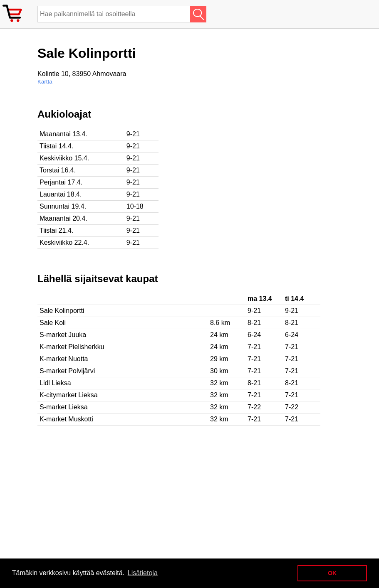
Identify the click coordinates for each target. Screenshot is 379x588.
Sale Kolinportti (62, 311)
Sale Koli (53, 323)
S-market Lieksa (64, 407)
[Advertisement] (270, 167)
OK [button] (332, 573)
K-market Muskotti (66, 419)
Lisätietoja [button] (143, 573)
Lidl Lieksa (55, 383)
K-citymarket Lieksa (69, 395)
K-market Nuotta (64, 359)
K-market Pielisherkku (72, 347)
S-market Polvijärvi (67, 371)
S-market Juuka (63, 335)
